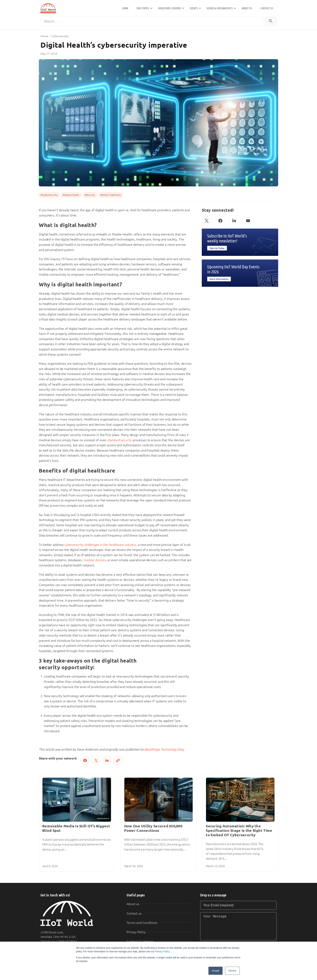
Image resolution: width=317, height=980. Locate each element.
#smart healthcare (111, 195)
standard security (119, 440)
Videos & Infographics (220, 8)
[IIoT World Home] (79, 913)
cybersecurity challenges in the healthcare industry (100, 545)
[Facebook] (220, 221)
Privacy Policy (162, 952)
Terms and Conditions (142, 923)
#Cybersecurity (49, 195)
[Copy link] (118, 760)
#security (90, 195)
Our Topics (143, 8)
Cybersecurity (60, 36)
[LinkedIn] (234, 221)
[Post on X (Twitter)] (96, 760)
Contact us (267, 8)
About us (247, 8)
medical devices (95, 560)
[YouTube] (248, 221)
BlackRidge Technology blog (164, 749)
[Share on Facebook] (85, 760)
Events (194, 8)
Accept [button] (216, 971)
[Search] (152, 22)
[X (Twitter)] (207, 221)
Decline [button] (232, 971)
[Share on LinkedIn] (107, 760)
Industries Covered (170, 8)
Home (125, 8)
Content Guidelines (140, 942)
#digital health (71, 195)
